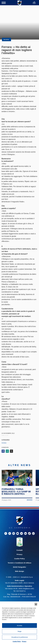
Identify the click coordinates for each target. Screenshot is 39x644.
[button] (36, 604)
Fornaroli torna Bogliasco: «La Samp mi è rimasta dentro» (16, 494)
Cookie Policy (17, 641)
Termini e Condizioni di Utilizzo (19, 565)
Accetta (19, 626)
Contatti (19, 552)
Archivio (4, 443)
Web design (19, 573)
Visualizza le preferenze (19, 637)
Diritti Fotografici (20, 569)
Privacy (24, 641)
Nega (20, 631)
